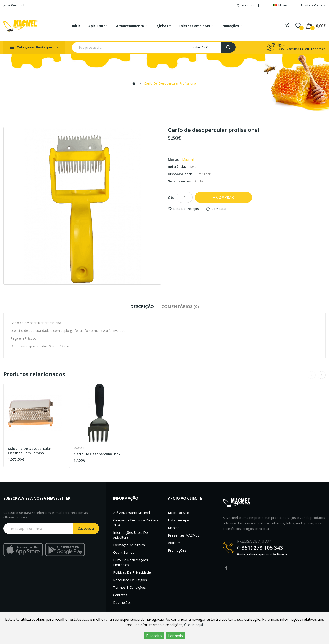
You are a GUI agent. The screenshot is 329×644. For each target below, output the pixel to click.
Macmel (188, 159)
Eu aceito (154, 636)
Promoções (177, 550)
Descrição (142, 306)
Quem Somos (124, 552)
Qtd (171, 197)
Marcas (174, 528)
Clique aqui (194, 625)
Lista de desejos (186, 209)
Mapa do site (178, 513)
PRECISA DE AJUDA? (254, 541)
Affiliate (174, 543)
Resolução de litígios (130, 580)
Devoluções (122, 602)
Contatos (120, 595)
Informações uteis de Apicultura (130, 535)
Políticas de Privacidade (132, 572)
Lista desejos (179, 520)
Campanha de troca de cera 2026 (136, 522)
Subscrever (86, 528)
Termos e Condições (129, 587)
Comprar (225, 197)
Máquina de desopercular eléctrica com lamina (30, 451)
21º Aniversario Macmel (131, 513)
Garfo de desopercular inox (97, 454)
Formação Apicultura (129, 545)
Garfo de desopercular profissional (170, 83)
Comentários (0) (180, 306)
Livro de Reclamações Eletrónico (131, 562)
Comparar (219, 209)
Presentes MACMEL (184, 535)
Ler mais (175, 636)
